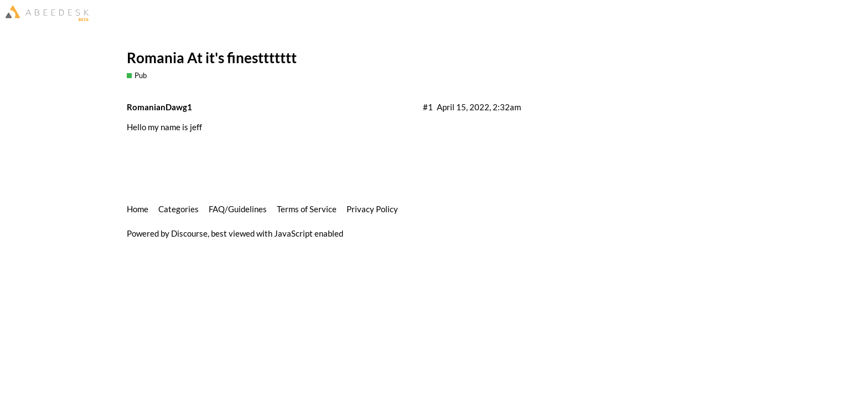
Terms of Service (307, 209)
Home (138, 209)
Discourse (189, 233)
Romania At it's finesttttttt (212, 58)
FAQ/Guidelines (238, 209)
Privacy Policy (372, 209)
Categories (179, 209)
